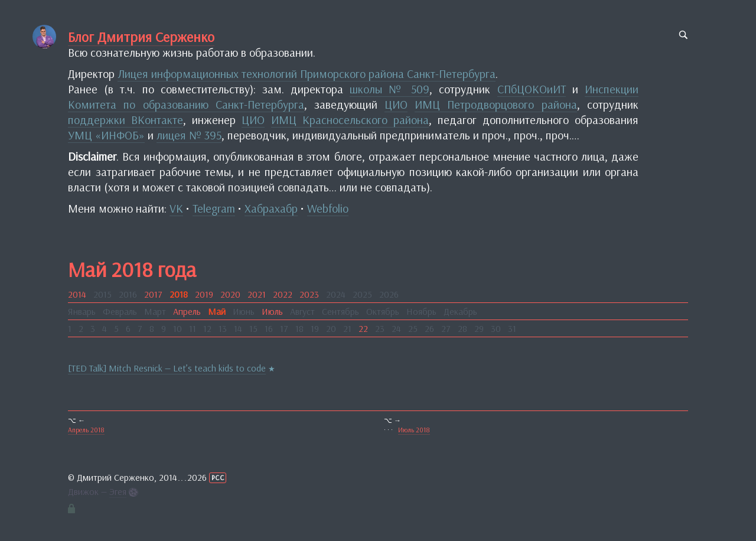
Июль (272, 311)
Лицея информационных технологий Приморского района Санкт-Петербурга (307, 74)
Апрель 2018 (86, 430)
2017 (153, 294)
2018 (179, 294)
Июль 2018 (414, 430)
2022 (283, 294)
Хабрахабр (271, 208)
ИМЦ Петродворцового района (496, 104)
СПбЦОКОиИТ (532, 89)
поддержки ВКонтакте (126, 120)
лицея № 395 (189, 135)
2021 (257, 294)
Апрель (187, 311)
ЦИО (396, 104)
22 (363, 328)
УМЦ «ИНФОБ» (106, 135)
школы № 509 (390, 89)
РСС (218, 478)
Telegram (214, 208)
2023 (309, 294)
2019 (204, 294)
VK (176, 208)
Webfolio (328, 208)
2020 (230, 294)
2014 (77, 294)
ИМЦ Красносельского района (350, 120)
